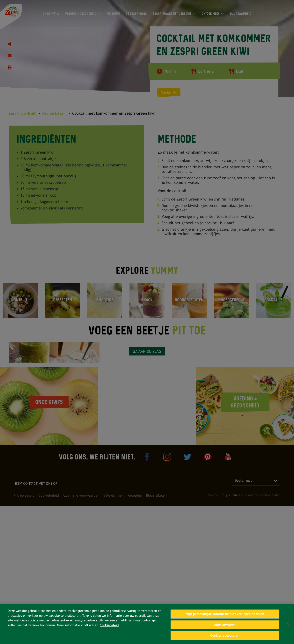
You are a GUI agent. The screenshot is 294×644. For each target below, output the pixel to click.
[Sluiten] (288, 624)
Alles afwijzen (225, 625)
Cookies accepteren (225, 636)
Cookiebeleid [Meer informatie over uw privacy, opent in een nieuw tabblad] (109, 625)
